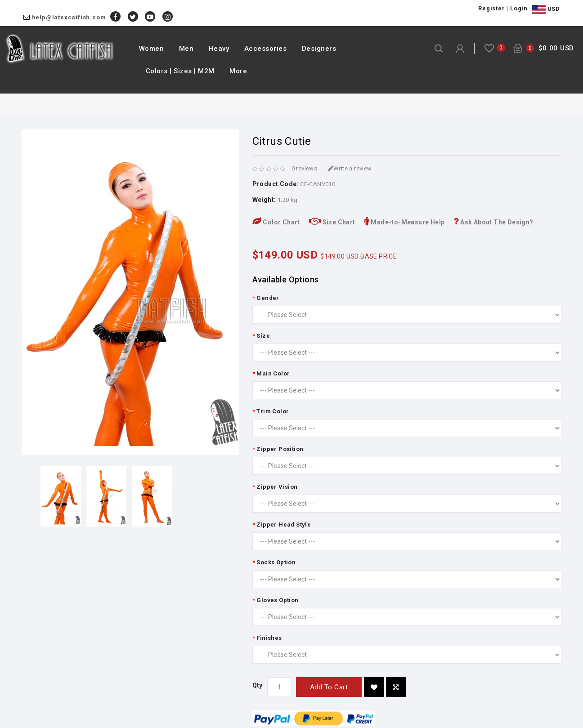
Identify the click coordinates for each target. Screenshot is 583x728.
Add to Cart (329, 687)
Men (186, 49)
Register (491, 8)
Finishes (269, 638)
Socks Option (276, 562)
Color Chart (276, 222)
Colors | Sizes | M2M (180, 71)
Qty (258, 685)
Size (263, 336)
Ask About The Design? (493, 222)
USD (546, 9)
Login (519, 8)
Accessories (266, 49)
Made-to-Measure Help (405, 222)
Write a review (350, 168)
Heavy (219, 49)
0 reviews (305, 168)
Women (152, 49)
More (238, 71)
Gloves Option (277, 600)
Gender (268, 298)
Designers (319, 49)
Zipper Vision (277, 487)
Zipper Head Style (284, 525)
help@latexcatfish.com (69, 17)
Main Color (273, 373)
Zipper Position (280, 449)
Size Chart (332, 222)
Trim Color (273, 411)
